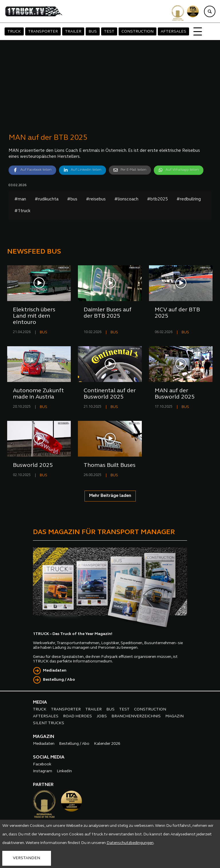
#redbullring (189, 199)
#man (20, 199)
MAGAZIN (174, 716)
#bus (72, 199)
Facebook (42, 764)
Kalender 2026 (107, 744)
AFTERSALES (173, 32)
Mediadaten (55, 671)
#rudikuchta (47, 199)
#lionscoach (126, 199)
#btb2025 (157, 199)
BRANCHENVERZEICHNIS (136, 716)
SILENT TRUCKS (49, 723)
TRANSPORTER (43, 32)
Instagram (43, 771)
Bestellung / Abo (59, 680)
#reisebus (96, 199)
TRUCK (14, 32)
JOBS (102, 716)
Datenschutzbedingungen (130, 843)
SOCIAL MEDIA (49, 757)
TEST (109, 32)
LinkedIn (64, 771)
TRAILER (73, 32)
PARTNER (43, 785)
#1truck (22, 211)
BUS (93, 32)
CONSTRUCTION (137, 32)
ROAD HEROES (77, 716)
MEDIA (40, 702)
